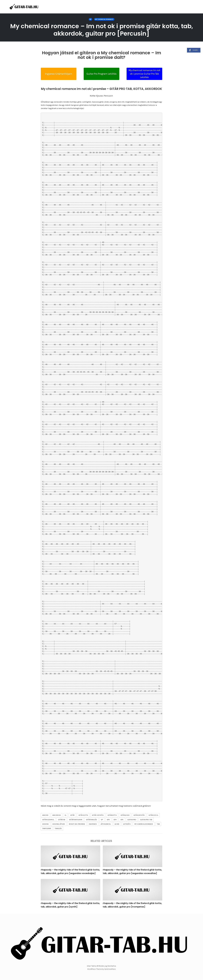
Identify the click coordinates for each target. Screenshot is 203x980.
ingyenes (93, 824)
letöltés (127, 824)
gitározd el (153, 815)
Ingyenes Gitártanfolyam (59, 74)
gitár (72, 815)
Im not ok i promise (77, 824)
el (66, 815)
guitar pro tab (146, 820)
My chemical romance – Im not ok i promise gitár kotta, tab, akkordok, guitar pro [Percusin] (102, 30)
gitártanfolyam (76, 820)
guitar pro (132, 820)
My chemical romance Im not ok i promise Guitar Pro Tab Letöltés (144, 74)
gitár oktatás (98, 815)
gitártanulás (91, 820)
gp (102, 820)
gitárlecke (125, 815)
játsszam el (106, 824)
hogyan (45, 824)
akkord (45, 815)
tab (158, 824)
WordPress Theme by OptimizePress (101, 969)
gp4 (115, 820)
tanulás (58, 828)
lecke (117, 824)
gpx (122, 820)
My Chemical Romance (104, 19)
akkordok (57, 815)
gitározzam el (48, 820)
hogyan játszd (59, 824)
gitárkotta (112, 815)
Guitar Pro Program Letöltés (101, 74)
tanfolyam (47, 828)
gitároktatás (139, 815)
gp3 (108, 820)
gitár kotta (83, 815)
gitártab (62, 820)
